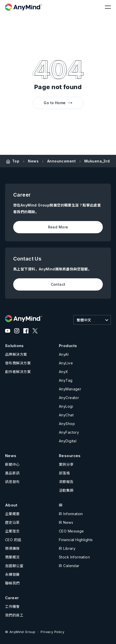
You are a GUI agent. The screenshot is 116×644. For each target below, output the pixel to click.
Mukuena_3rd (97, 161)
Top (16, 161)
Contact (58, 284)
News (33, 161)
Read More (58, 227)
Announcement (61, 161)
